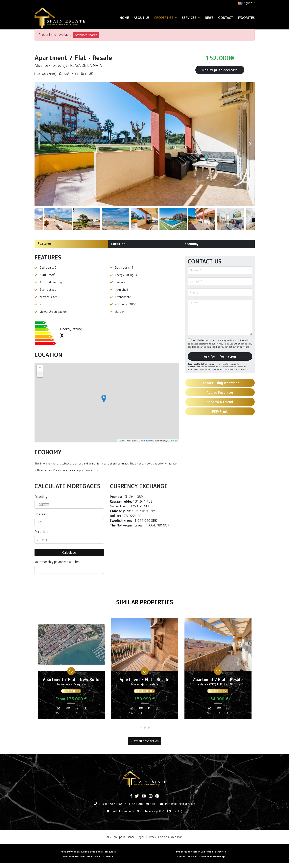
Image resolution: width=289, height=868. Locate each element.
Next (250, 144)
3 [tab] (149, 728)
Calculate (69, 553)
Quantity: (41, 497)
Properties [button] (166, 18)
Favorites (246, 18)
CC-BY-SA (173, 441)
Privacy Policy (223, 344)
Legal (141, 837)
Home (124, 18)
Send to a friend (220, 402)
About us (142, 18)
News (209, 18)
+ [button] (40, 368)
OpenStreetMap (147, 441)
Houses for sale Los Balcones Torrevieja (201, 856)
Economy (192, 244)
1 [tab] (141, 728)
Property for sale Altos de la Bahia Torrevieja (88, 852)
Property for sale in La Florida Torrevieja (201, 852)
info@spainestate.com (180, 804)
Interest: (41, 514)
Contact (226, 18)
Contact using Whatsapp (220, 383)
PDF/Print (220, 411)
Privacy (151, 837)
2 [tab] (145, 728)
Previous (39, 144)
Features (45, 244)
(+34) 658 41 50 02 (113, 804)
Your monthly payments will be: (57, 562)
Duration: (41, 532)
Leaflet (122, 441)
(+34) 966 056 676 (142, 804)
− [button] (40, 374)
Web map (177, 837)
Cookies (163, 837)
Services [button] (191, 18)
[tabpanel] (71, 670)
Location (118, 244)
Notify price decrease (220, 70)
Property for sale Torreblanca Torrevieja (88, 856)
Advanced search (86, 35)
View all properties (145, 741)
